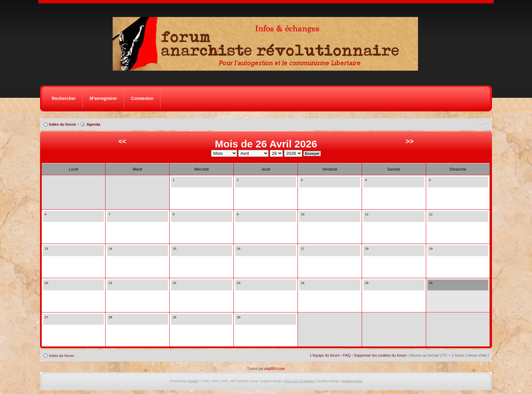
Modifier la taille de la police (484, 123)
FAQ (347, 355)
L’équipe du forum (325, 355)
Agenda (93, 124)
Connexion (142, 98)
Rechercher (64, 98)
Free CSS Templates (299, 381)
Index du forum (63, 124)
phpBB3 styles (352, 381)
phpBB (193, 381)
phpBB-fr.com (275, 369)
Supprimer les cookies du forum (380, 355)
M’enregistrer (103, 98)
